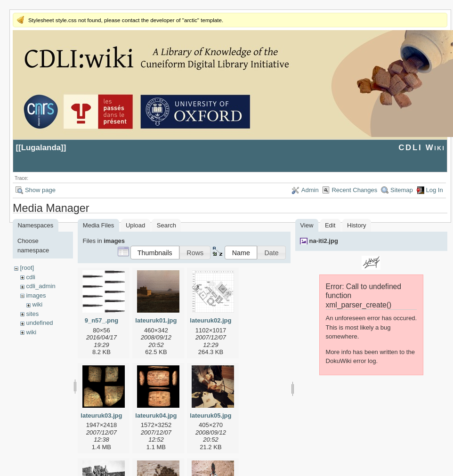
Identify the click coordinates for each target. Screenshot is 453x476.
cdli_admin (40, 286)
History (356, 225)
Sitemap (402, 190)
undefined (39, 323)
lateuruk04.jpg (156, 415)
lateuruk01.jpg (156, 320)
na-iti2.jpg (323, 241)
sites (32, 314)
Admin (310, 190)
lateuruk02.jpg (210, 320)
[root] (27, 268)
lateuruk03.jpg (101, 415)
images (36, 295)
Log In (435, 190)
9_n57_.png (102, 320)
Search (166, 225)
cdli (31, 277)
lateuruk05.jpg (210, 415)
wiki (37, 304)
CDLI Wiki (422, 148)
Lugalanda (41, 148)
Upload (135, 225)
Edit (330, 225)
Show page (40, 190)
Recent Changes (354, 190)
